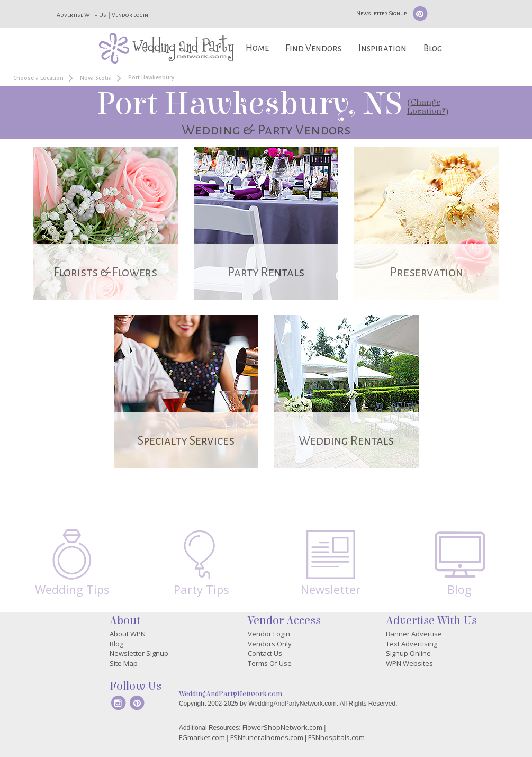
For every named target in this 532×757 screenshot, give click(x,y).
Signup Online (408, 653)
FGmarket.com (202, 737)
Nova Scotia (96, 78)
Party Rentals (266, 272)
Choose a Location (38, 78)
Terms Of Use (270, 663)
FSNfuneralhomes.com (267, 737)
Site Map (124, 663)
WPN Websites (409, 663)
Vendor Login (130, 15)
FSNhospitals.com (336, 737)
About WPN (128, 634)
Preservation (427, 272)
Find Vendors (313, 48)
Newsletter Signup (381, 13)
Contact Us (265, 653)
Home (257, 48)
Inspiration (382, 48)
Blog (433, 48)
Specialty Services (186, 441)
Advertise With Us (82, 15)
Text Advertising (412, 644)
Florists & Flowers (106, 272)
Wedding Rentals (346, 441)
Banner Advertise (414, 634)
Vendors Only (270, 644)
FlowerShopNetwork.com (282, 727)
